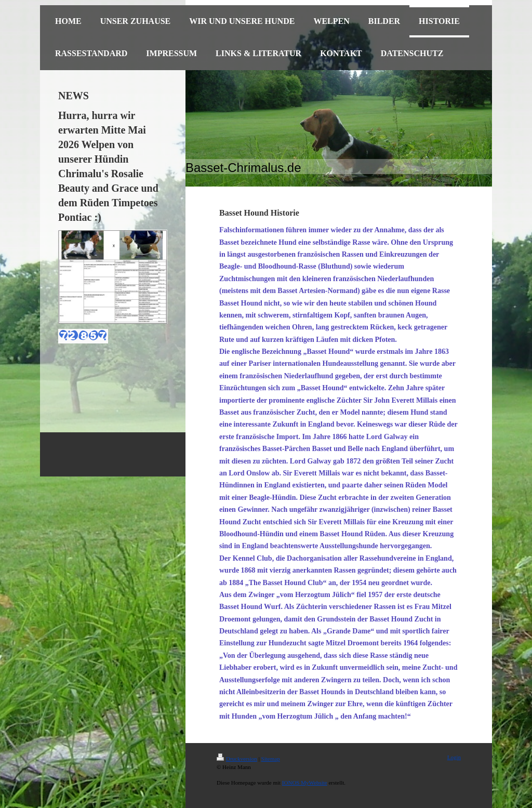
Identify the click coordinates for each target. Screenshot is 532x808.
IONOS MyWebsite (305, 783)
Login (454, 757)
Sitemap (271, 759)
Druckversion (237, 759)
